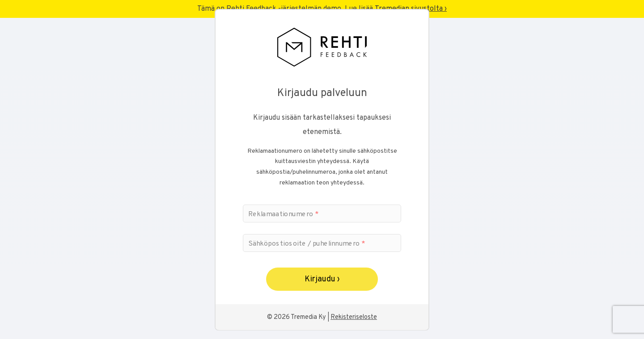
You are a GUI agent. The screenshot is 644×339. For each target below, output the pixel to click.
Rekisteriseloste (354, 317)
